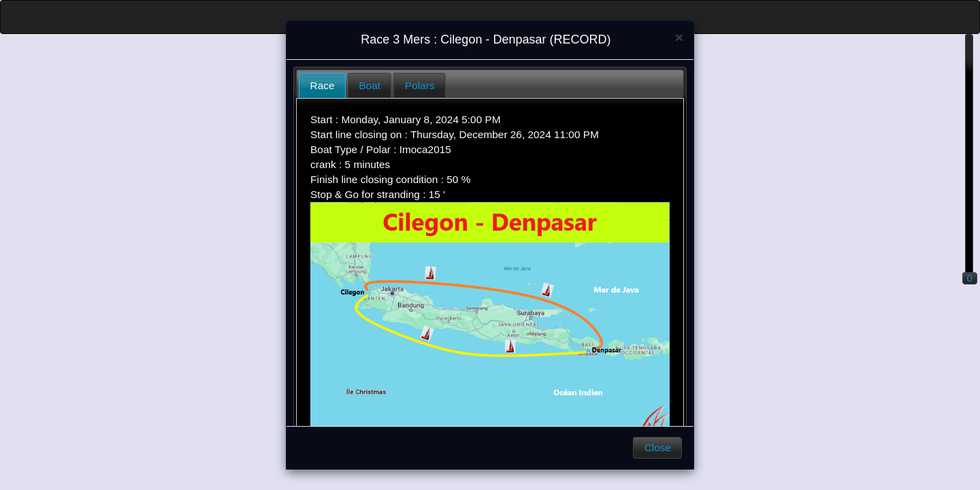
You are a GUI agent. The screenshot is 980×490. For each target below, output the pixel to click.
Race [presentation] (323, 85)
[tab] (322, 85)
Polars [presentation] (420, 85)
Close (658, 447)
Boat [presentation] (370, 85)
